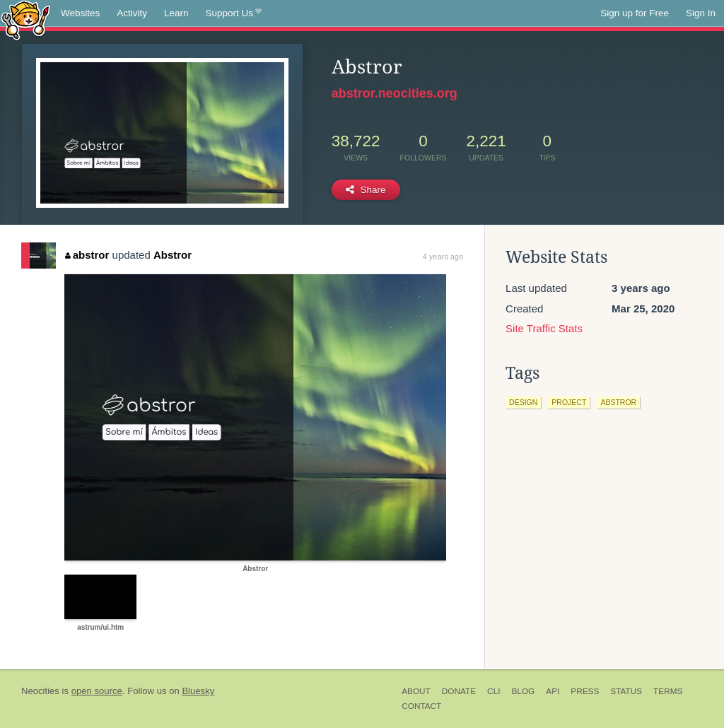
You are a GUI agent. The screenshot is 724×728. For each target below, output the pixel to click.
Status (626, 691)
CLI (494, 691)
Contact (421, 706)
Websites (80, 13)
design (523, 402)
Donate (459, 691)
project (569, 402)
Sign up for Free (635, 13)
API (553, 691)
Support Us (234, 13)
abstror (87, 255)
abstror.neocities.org (395, 93)
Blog (523, 691)
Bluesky (198, 691)
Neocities (40, 691)
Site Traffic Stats (544, 328)
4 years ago (443, 257)
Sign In (701, 13)
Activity (132, 13)
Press (585, 691)
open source (97, 691)
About (416, 691)
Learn (176, 13)
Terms (668, 691)
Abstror (173, 255)
